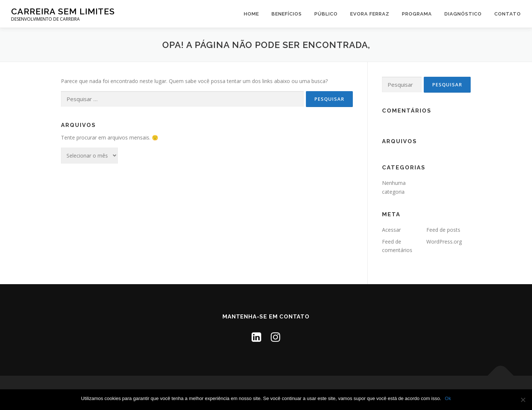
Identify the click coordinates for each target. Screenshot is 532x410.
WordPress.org (444, 242)
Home (251, 14)
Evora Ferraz (370, 14)
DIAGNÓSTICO (463, 14)
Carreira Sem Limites (63, 11)
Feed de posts (443, 230)
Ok (448, 398)
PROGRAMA (417, 14)
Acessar (391, 230)
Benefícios (287, 14)
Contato (508, 14)
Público (326, 14)
